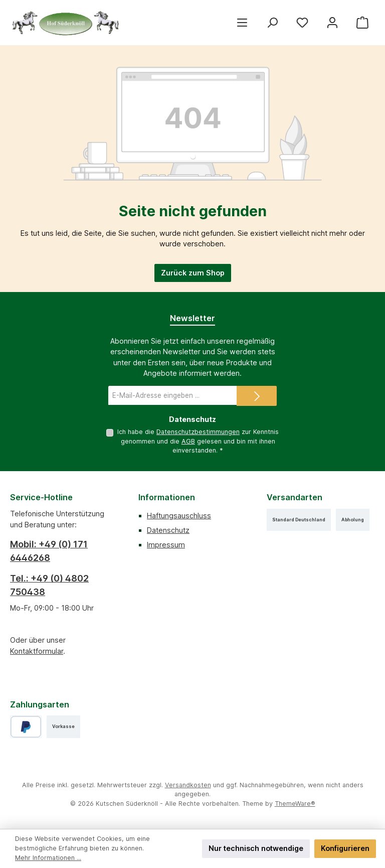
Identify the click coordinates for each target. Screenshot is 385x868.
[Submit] (257, 396)
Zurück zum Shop (193, 273)
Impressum (166, 545)
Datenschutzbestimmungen (198, 432)
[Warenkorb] (362, 22)
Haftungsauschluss (179, 516)
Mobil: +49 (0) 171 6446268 (49, 551)
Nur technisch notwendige (256, 848)
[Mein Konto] (332, 22)
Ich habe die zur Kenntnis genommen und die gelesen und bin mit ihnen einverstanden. (198, 441)
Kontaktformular (37, 651)
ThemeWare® (295, 804)
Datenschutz (168, 530)
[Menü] (242, 22)
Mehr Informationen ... (48, 858)
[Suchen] (272, 22)
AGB (188, 441)
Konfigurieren (345, 848)
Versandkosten (188, 785)
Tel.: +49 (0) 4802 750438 (49, 585)
